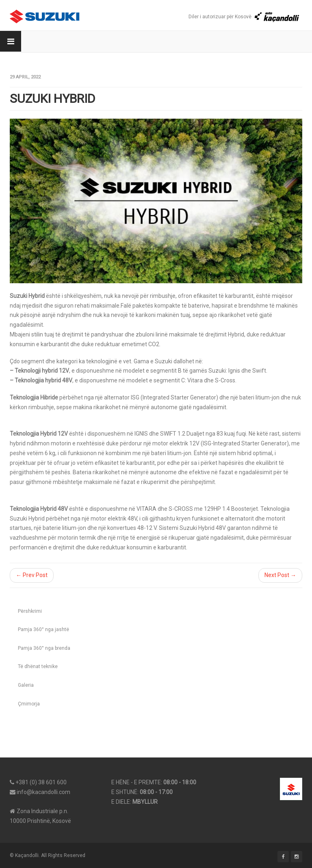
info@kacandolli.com (43, 792)
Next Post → (280, 575)
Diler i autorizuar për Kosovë (244, 17)
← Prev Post (32, 575)
